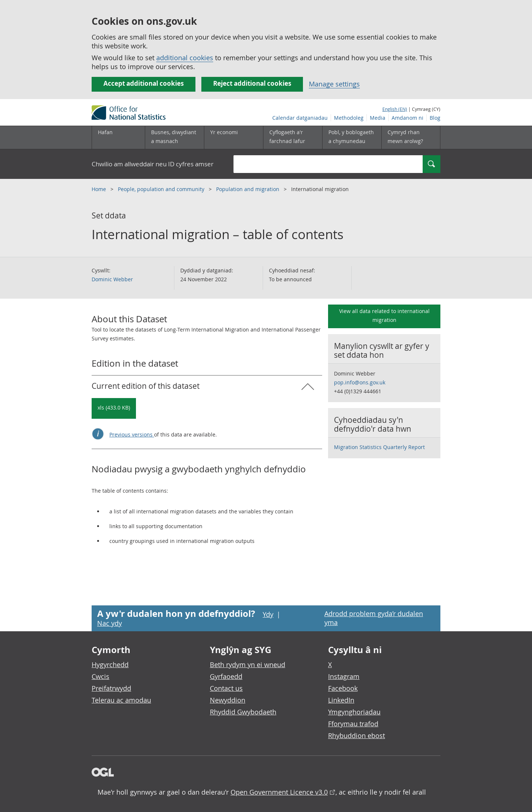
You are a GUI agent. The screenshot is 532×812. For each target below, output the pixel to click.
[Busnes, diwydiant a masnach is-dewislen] (174, 137)
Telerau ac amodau (121, 700)
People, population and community (162, 189)
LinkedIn (341, 700)
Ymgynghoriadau (354, 712)
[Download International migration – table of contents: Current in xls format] (114, 408)
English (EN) (395, 109)
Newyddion (228, 700)
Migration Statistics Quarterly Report (379, 447)
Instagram (344, 676)
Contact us (226, 688)
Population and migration (248, 189)
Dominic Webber (112, 279)
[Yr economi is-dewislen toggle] (233, 137)
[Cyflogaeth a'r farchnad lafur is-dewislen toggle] (293, 137)
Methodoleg (349, 118)
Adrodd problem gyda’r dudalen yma (374, 618)
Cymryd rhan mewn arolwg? (405, 137)
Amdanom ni (407, 118)
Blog (435, 118)
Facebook (343, 688)
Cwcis (100, 676)
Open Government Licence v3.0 (279, 792)
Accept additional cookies (144, 83)
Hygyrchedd (110, 665)
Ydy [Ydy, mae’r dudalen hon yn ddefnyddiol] (268, 614)
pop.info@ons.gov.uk (360, 382)
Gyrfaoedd (226, 676)
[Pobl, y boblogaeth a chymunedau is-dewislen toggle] (352, 137)
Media (378, 118)
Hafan (105, 132)
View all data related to (384, 315)
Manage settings (334, 84)
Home (100, 189)
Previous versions (132, 434)
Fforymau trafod (353, 724)
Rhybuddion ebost (357, 735)
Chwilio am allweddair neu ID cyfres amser (153, 164)
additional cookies (185, 58)
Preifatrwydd (111, 688)
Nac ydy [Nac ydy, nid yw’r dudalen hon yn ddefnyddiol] (110, 623)
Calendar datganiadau (300, 118)
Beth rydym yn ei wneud (248, 665)
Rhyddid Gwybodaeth (243, 712)
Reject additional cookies (252, 83)
